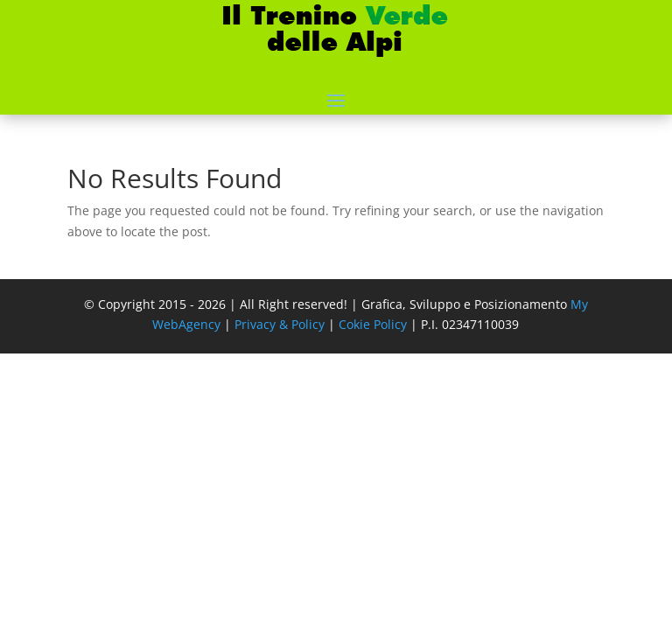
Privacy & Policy (280, 324)
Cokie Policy (373, 324)
